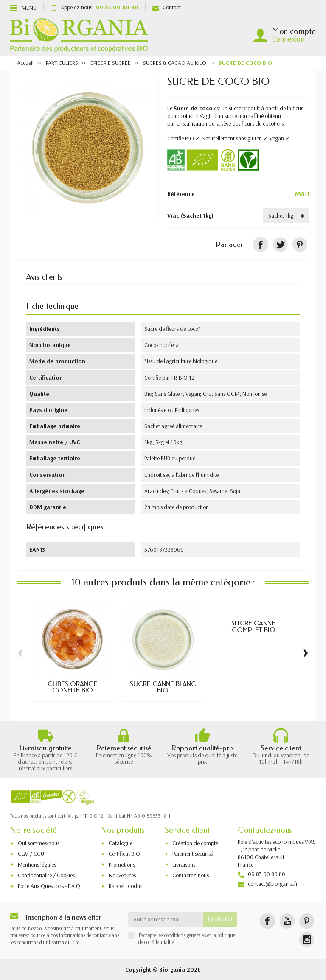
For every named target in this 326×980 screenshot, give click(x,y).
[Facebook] (267, 921)
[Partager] (260, 245)
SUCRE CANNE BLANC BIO (163, 687)
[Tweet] (280, 245)
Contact (167, 7)
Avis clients (44, 277)
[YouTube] (287, 921)
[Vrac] (286, 216)
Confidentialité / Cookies (46, 875)
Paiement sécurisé (193, 854)
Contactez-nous (191, 875)
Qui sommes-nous (39, 843)
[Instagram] (307, 939)
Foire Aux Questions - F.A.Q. (50, 886)
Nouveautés (122, 875)
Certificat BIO (124, 854)
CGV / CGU (31, 854)
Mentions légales (37, 865)
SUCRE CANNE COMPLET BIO (253, 626)
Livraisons (184, 865)
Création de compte (195, 843)
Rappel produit (126, 886)
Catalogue (121, 843)
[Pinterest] (300, 245)
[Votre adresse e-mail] (166, 919)
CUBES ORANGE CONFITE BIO (73, 687)
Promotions (122, 865)
